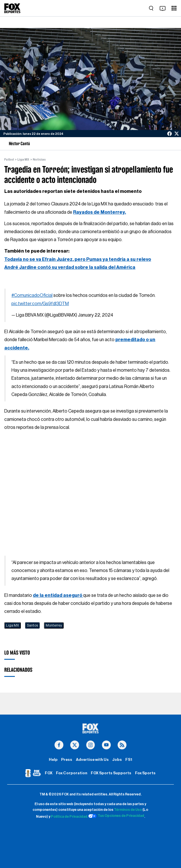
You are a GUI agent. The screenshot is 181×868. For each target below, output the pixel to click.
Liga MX (23, 160)
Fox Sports (145, 773)
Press (67, 760)
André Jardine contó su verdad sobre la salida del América (70, 267)
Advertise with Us (92, 760)
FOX (49, 773)
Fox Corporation (72, 773)
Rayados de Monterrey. (99, 212)
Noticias (39, 160)
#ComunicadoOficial (32, 295)
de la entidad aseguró (58, 595)
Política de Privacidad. (70, 817)
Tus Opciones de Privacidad (116, 816)
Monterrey (54, 625)
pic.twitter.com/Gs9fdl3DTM (40, 304)
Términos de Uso (128, 810)
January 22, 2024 (95, 315)
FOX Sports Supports (111, 773)
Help (53, 760)
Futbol (9, 160)
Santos (32, 625)
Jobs (117, 760)
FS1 (129, 760)
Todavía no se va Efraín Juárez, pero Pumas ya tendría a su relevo (78, 259)
